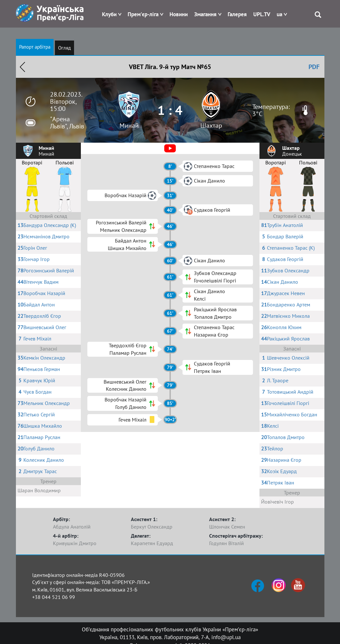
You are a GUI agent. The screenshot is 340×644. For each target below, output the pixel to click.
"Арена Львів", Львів (67, 123)
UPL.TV (262, 14)
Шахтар (211, 125)
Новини (179, 14)
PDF (314, 67)
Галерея (237, 14)
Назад (22, 67)
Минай (129, 125)
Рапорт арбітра (35, 47)
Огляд (64, 48)
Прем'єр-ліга (143, 14)
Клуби (109, 14)
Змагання (205, 14)
